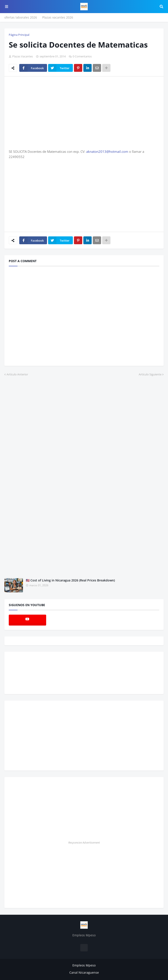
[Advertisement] (45, 112)
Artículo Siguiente (150, 374)
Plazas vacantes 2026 (58, 17)
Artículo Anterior (17, 374)
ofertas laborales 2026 (21, 17)
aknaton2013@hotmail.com (107, 151)
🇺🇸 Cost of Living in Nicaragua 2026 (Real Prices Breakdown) (70, 580)
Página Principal (19, 35)
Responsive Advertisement (84, 842)
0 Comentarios (82, 56)
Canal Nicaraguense (84, 972)
